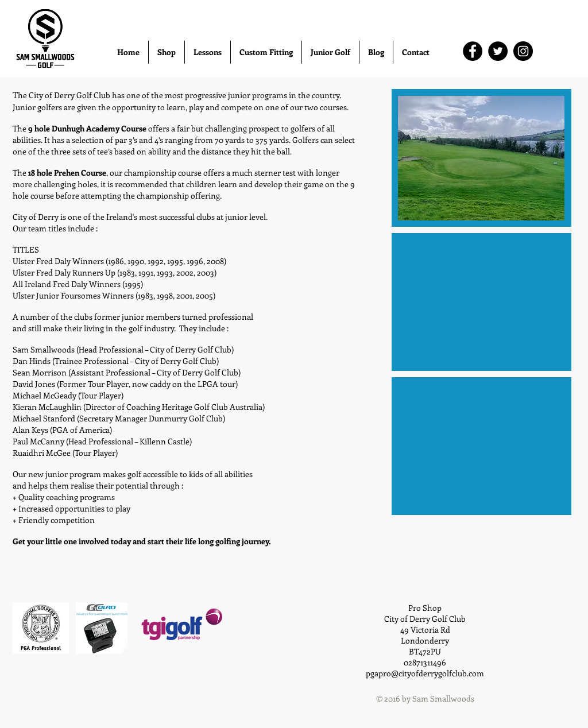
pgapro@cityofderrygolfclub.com (425, 673)
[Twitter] (498, 51)
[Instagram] (523, 51)
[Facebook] (473, 51)
